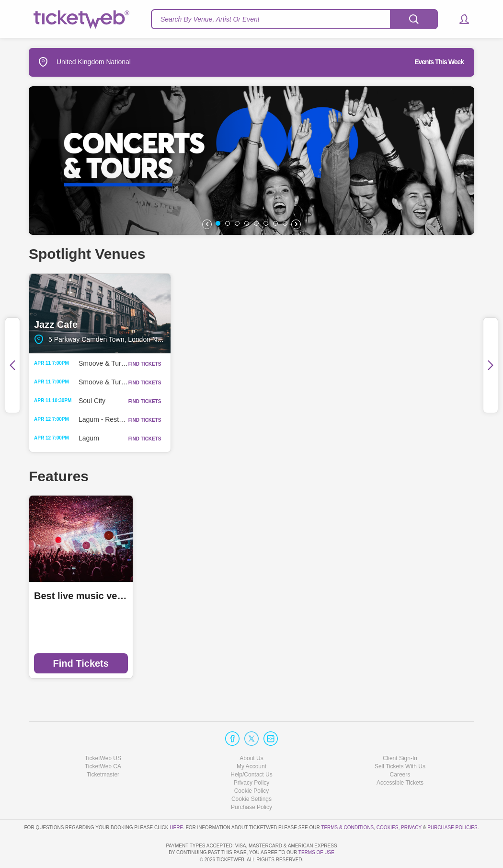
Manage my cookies (252, 772)
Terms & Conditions (347, 800)
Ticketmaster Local (191, 596)
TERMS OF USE (316, 852)
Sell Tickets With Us (400, 739)
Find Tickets (81, 663)
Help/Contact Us (251, 747)
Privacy (411, 800)
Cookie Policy (252, 764)
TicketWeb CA (103, 739)
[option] (251, 161)
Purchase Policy (251, 780)
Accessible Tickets (400, 755)
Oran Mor (403, 313)
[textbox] (294, 19)
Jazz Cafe (100, 313)
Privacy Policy (252, 755)
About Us (251, 730)
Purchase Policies (452, 800)
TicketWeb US (103, 730)
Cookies (388, 800)
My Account (251, 739)
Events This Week (439, 62)
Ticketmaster (103, 747)
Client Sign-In (400, 730)
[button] (460, 19)
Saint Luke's (252, 313)
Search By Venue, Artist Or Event (210, 19)
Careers (400, 747)
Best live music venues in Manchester (81, 596)
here (176, 800)
